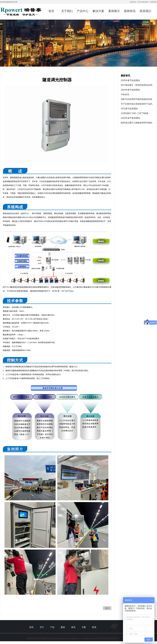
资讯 (73, 627)
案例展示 (114, 11)
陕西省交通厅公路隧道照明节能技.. (137, 123)
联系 (94, 627)
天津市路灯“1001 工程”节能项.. (135, 113)
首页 (51, 11)
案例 (63, 627)
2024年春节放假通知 (130, 90)
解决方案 (98, 11)
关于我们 (67, 11)
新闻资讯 (130, 11)
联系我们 (145, 11)
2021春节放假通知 (129, 109)
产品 (52, 627)
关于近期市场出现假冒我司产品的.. (137, 104)
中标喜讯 (125, 94)
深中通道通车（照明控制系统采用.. (137, 85)
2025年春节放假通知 (130, 80)
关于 (42, 627)
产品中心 (83, 11)
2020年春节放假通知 (130, 118)
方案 (84, 627)
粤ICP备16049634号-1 (109, 638)
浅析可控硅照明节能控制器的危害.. (137, 99)
